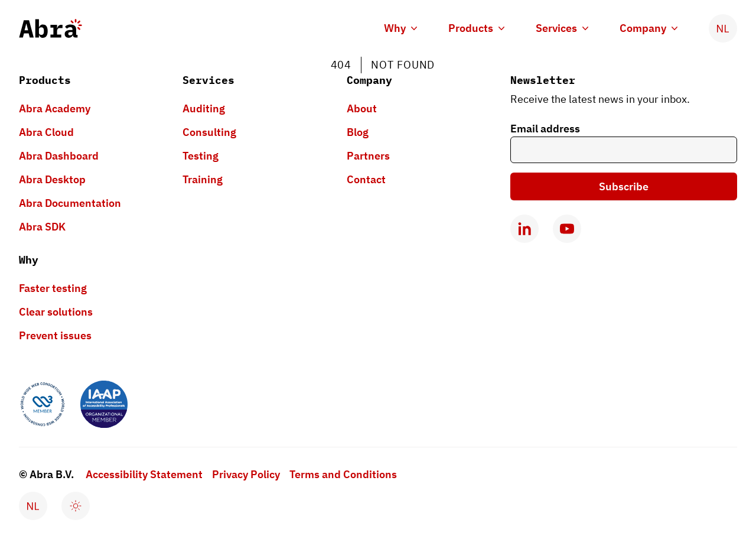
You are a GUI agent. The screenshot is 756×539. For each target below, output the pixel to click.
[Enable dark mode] (76, 506)
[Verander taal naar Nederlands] (723, 28)
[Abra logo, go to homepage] (50, 28)
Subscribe (624, 186)
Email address (545, 129)
